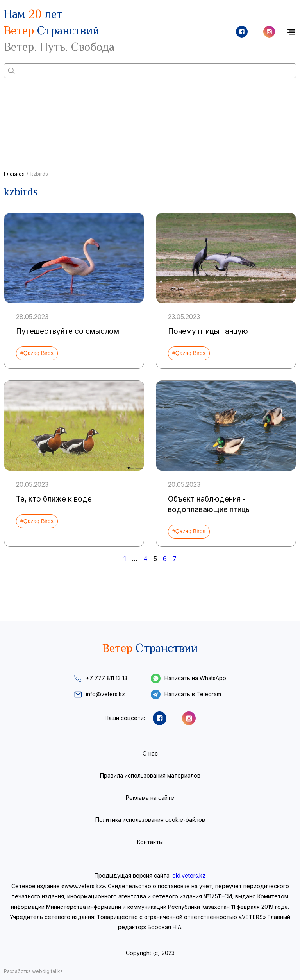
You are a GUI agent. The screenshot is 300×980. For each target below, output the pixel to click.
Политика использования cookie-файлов (150, 820)
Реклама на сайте (150, 798)
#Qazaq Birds (37, 353)
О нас (150, 753)
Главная (14, 174)
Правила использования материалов (150, 775)
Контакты (150, 842)
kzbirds (39, 174)
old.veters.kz (189, 875)
